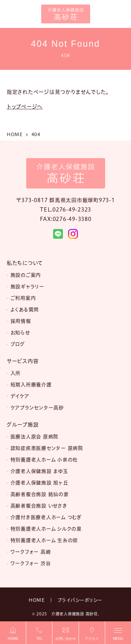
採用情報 (21, 321)
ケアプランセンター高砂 (37, 408)
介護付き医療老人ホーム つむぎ (46, 517)
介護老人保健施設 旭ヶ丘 (39, 483)
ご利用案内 (23, 298)
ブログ (18, 344)
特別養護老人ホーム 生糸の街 (44, 540)
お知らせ (20, 333)
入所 (16, 373)
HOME (37, 600)
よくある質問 (25, 310)
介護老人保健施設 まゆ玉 (39, 471)
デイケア (20, 396)
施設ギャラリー (27, 287)
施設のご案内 (26, 275)
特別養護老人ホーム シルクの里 (46, 529)
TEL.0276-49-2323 (65, 210)
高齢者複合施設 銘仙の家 (40, 494)
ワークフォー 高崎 (31, 552)
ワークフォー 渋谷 (31, 563)
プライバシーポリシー (80, 600)
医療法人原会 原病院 (35, 437)
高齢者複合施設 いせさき (39, 506)
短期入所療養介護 (31, 385)
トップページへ (25, 107)
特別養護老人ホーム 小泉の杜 (44, 460)
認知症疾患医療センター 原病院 (47, 448)
